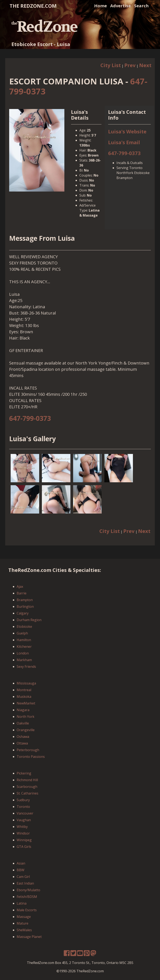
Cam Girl (23, 877)
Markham (24, 660)
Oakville (23, 723)
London (23, 653)
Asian (21, 863)
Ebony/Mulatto (28, 890)
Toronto (23, 807)
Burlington (25, 607)
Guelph (22, 633)
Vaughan (24, 820)
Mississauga (26, 683)
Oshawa (23, 737)
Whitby (22, 827)
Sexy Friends (26, 667)
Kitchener (24, 647)
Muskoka (24, 697)
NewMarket (26, 703)
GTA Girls (24, 847)
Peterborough (28, 750)
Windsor (23, 833)
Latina (22, 903)
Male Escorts (27, 910)
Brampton (25, 600)
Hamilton (24, 640)
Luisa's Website (127, 131)
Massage (24, 917)
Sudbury (23, 800)
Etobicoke (24, 627)
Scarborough (27, 787)
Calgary (23, 613)
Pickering (24, 773)
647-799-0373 (124, 153)
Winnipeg (24, 840)
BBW (21, 870)
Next (145, 65)
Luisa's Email (124, 142)
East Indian (25, 883)
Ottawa (22, 743)
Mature (22, 923)
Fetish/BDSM (27, 897)
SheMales (24, 930)
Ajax (20, 586)
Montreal (24, 690)
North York (26, 717)
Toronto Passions (31, 757)
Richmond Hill (27, 780)
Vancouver (25, 813)
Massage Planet (29, 937)
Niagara (23, 710)
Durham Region (29, 620)
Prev (130, 65)
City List (111, 65)
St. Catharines (27, 793)
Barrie (22, 593)
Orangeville (26, 730)
